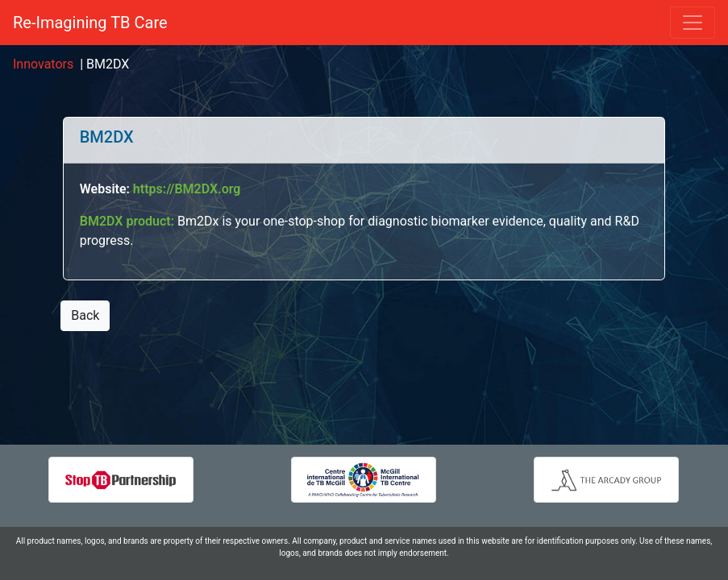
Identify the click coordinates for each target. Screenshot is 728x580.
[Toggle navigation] (693, 23)
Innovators (43, 64)
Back (85, 315)
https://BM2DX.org (187, 189)
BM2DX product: (129, 221)
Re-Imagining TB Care (90, 23)
